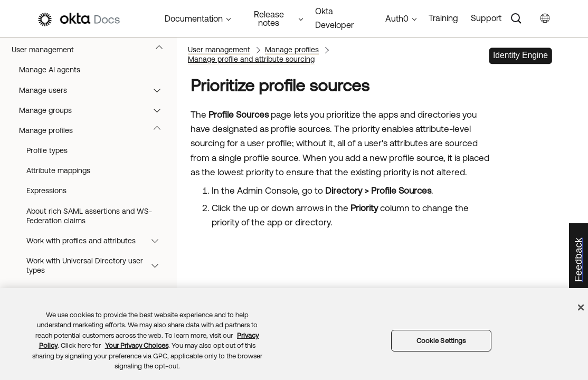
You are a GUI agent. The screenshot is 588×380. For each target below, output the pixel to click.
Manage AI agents (50, 70)
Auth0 (397, 18)
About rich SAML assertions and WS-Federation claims (89, 216)
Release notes (269, 18)
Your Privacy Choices (137, 345)
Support (486, 18)
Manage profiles (95, 130)
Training (443, 18)
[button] (162, 50)
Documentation (194, 18)
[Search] (516, 18)
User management (92, 50)
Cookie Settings (441, 341)
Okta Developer (334, 18)
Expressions (46, 191)
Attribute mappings (58, 170)
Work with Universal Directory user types (97, 265)
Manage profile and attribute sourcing (251, 59)
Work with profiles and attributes (97, 241)
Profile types (47, 150)
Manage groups (95, 110)
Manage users (95, 90)
